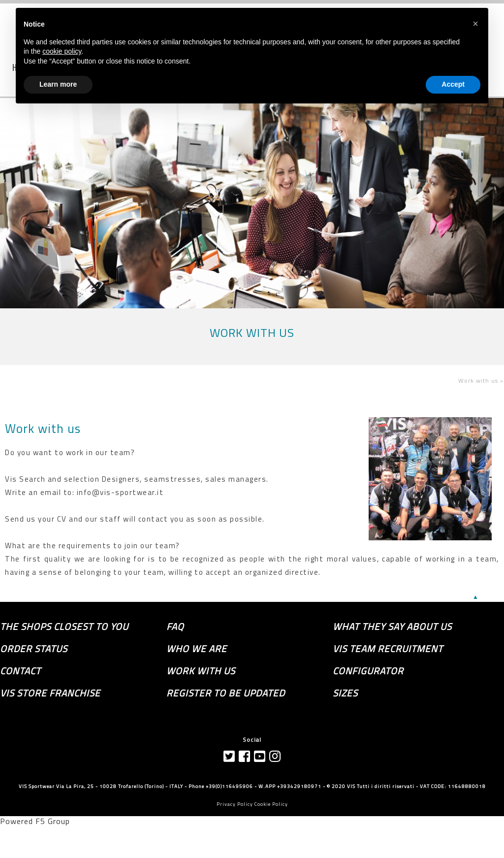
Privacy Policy (235, 804)
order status (34, 649)
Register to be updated (226, 693)
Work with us (43, 429)
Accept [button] (453, 84)
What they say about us (392, 627)
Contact (20, 671)
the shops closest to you (64, 627)
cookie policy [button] (62, 51)
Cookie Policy (271, 804)
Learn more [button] (58, 84)
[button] (475, 24)
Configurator (368, 671)
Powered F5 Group (35, 821)
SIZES (345, 693)
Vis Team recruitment (388, 649)
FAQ (175, 627)
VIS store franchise (50, 693)
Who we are (197, 649)
